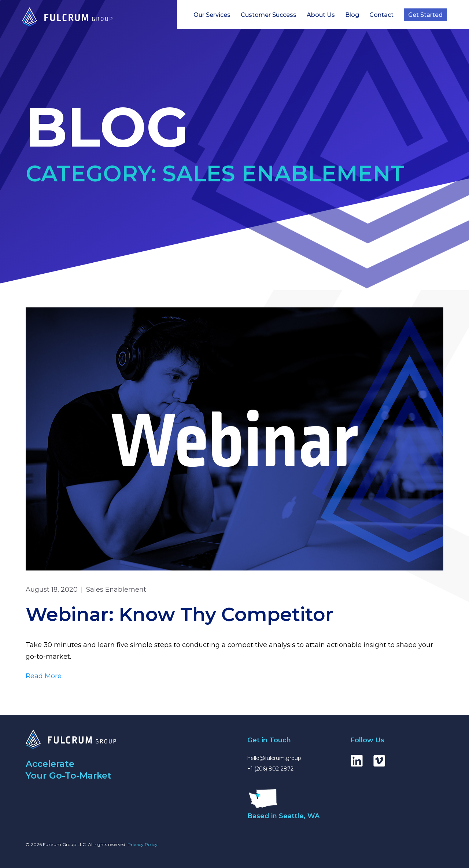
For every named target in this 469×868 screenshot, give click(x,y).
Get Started (425, 15)
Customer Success (269, 15)
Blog (352, 15)
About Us (321, 15)
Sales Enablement (116, 590)
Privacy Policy (143, 844)
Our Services (212, 15)
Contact (381, 15)
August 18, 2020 (52, 590)
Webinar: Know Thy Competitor (180, 614)
